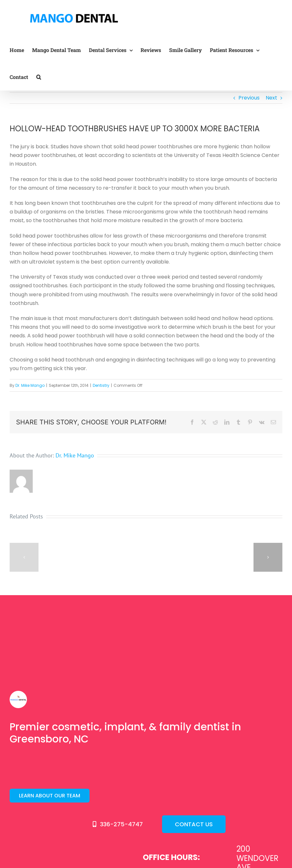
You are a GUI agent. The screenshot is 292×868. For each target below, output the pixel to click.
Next (271, 98)
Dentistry (101, 385)
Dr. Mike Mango (30, 385)
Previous (249, 98)
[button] (39, 77)
